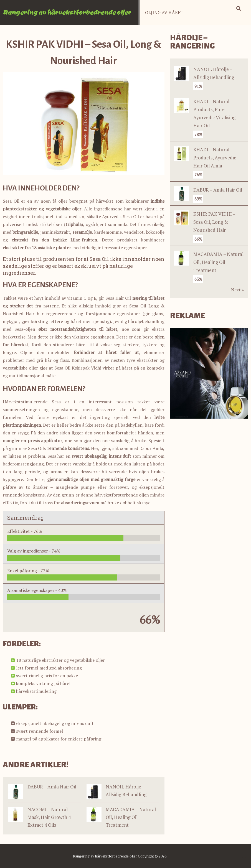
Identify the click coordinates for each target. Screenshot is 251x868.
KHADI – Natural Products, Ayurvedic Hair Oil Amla (215, 158)
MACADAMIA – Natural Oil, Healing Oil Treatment (131, 817)
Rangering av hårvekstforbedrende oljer (67, 12)
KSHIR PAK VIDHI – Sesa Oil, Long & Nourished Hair (214, 222)
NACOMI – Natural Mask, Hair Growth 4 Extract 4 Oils (49, 817)
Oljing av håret (164, 12)
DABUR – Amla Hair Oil (52, 787)
